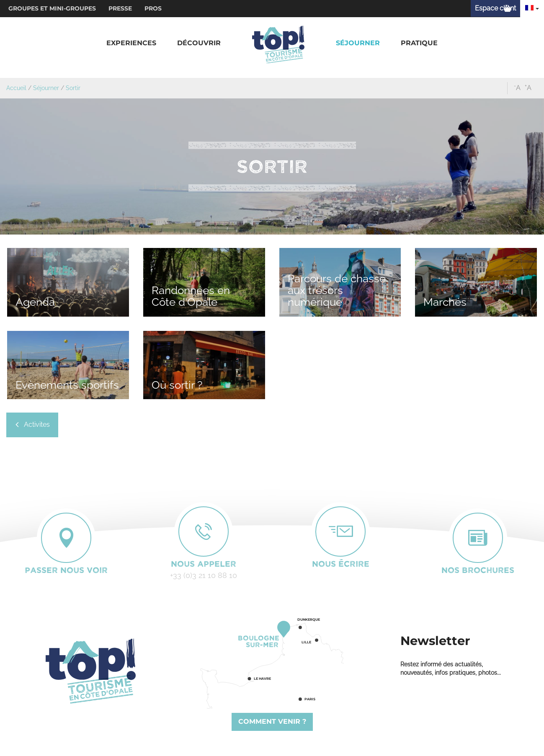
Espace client (495, 8)
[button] (131, 43)
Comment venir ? (272, 721)
